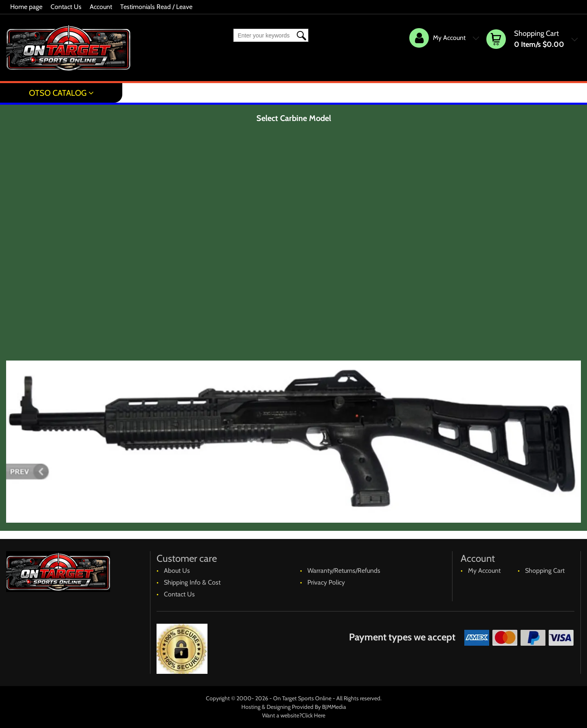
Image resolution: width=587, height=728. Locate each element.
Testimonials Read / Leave (156, 7)
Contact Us (66, 7)
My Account (484, 571)
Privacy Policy (326, 582)
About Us (177, 571)
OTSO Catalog (58, 93)
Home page (26, 7)
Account (101, 7)
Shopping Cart (545, 571)
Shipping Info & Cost (192, 582)
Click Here (313, 715)
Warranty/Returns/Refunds (344, 571)
